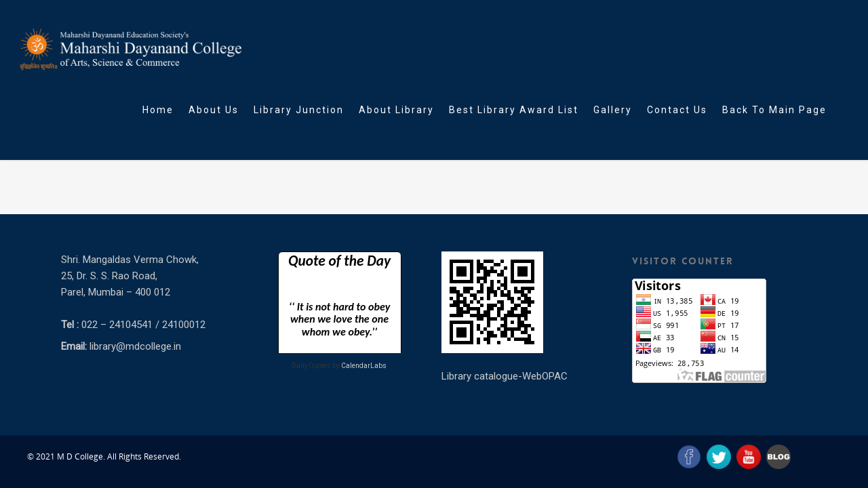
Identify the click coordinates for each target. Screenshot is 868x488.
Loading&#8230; (339, 302)
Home (158, 110)
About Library (396, 110)
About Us (214, 110)
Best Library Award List (514, 110)
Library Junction (299, 110)
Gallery (613, 110)
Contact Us (677, 110)
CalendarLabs (364, 366)
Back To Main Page (774, 110)
